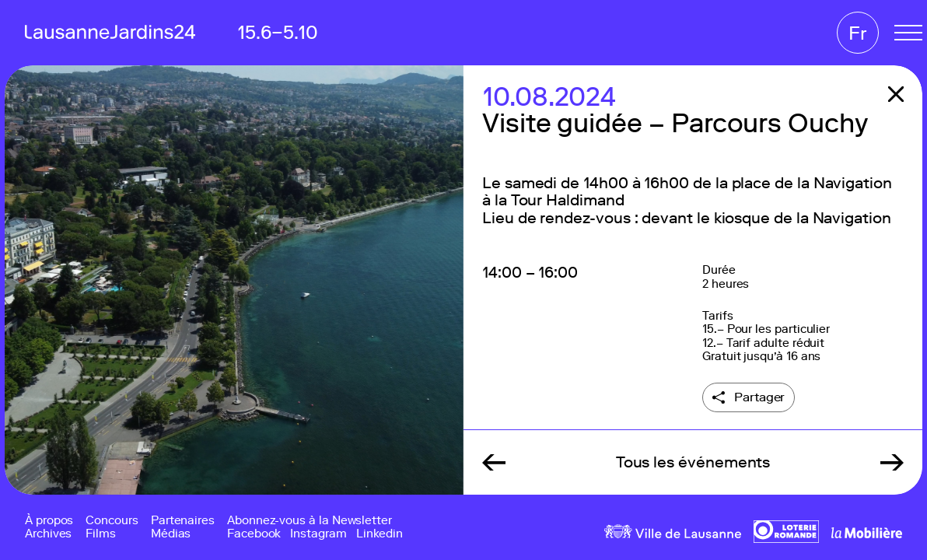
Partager (759, 397)
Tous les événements (693, 462)
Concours (112, 521)
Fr (858, 33)
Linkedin (380, 534)
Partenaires (183, 521)
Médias (171, 534)
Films (101, 534)
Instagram (318, 534)
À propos (49, 521)
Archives (48, 534)
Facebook (254, 534)
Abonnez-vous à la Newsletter (310, 521)
